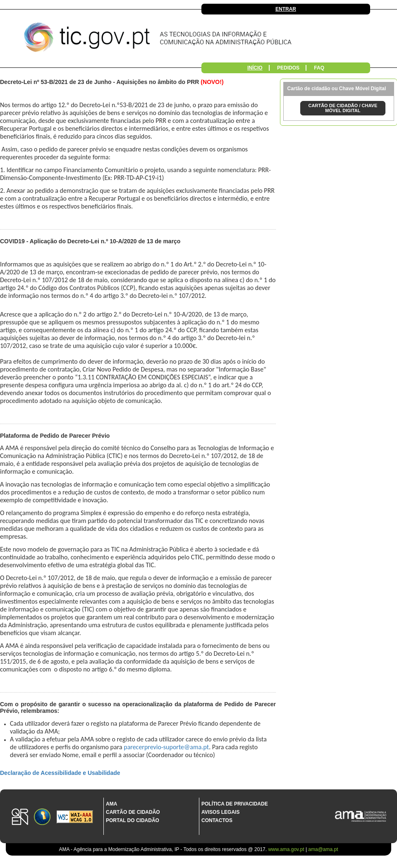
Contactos (217, 820)
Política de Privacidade (235, 804)
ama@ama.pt (323, 849)
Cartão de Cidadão (133, 812)
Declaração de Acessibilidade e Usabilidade (60, 773)
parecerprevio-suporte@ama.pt (166, 747)
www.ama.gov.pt (287, 849)
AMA (111, 804)
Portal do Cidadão (133, 820)
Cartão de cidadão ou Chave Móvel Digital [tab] (337, 89)
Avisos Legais (220, 812)
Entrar (286, 9)
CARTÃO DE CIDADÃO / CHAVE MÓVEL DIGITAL (343, 108)
